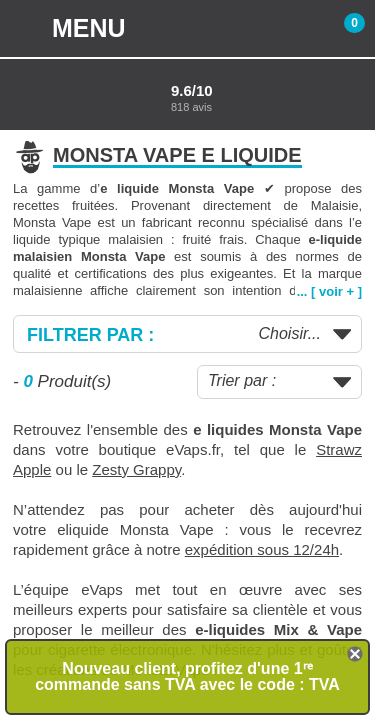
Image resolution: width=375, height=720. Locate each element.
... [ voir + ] (329, 291)
